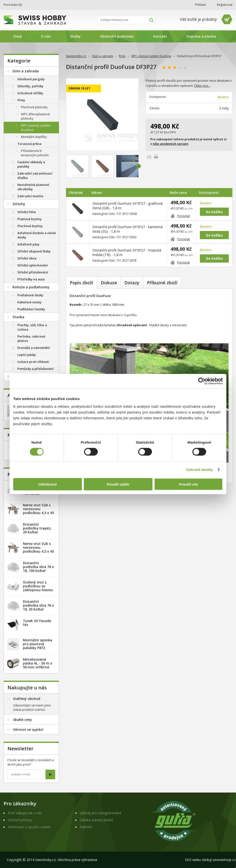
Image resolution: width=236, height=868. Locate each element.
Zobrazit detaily (200, 470)
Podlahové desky (30, 295)
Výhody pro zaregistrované (101, 813)
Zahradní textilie (30, 196)
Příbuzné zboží (162, 283)
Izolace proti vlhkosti (33, 362)
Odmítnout (48, 484)
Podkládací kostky (31, 309)
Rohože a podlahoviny (31, 287)
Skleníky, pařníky (30, 86)
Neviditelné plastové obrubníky (33, 187)
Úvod (17, 36)
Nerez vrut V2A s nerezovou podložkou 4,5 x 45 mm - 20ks (38, 511)
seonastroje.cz (224, 860)
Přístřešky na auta (31, 279)
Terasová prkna (29, 144)
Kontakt (160, 36)
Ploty (122, 56)
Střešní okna (27, 258)
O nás (46, 36)
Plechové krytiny (30, 226)
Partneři (86, 827)
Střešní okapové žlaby (34, 251)
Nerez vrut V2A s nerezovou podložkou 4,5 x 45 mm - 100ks (38, 549)
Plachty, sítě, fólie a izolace (32, 327)
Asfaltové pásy (28, 244)
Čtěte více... (202, 86)
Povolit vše (188, 484)
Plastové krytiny (29, 219)
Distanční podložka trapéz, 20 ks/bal (37, 528)
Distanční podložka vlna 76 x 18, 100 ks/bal (38, 567)
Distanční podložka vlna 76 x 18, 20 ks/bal (38, 605)
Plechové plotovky (34, 107)
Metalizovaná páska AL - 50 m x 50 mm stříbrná (38, 663)
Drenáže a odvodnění (34, 348)
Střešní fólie (27, 212)
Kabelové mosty (29, 302)
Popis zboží (82, 283)
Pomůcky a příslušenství (36, 369)
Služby (75, 36)
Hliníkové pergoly (31, 79)
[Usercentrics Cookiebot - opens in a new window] (202, 381)
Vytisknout (156, 156)
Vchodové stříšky (30, 93)
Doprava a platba (201, 36)
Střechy (19, 204)
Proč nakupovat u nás (25, 813)
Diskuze (109, 283)
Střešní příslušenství (33, 272)
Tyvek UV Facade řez (37, 623)
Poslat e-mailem (149, 156)
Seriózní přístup (20, 820)
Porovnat (180, 216)
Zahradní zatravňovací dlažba (35, 176)
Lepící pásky (27, 355)
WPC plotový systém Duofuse (151, 56)
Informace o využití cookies (29, 827)
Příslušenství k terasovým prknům (35, 153)
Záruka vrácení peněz (96, 820)
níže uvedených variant (170, 144)
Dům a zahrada (102, 56)
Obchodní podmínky (117, 36)
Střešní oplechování (33, 265)
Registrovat (225, 5)
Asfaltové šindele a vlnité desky (37, 235)
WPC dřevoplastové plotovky (35, 116)
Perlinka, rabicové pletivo (31, 339)
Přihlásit (200, 5)
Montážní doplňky (34, 137)
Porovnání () (13, 5)
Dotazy (132, 283)
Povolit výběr (118, 484)
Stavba (18, 317)
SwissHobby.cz (76, 56)
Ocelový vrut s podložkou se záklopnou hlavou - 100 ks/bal (38, 588)
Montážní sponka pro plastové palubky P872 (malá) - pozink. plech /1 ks (38, 648)
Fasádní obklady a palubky (31, 164)
